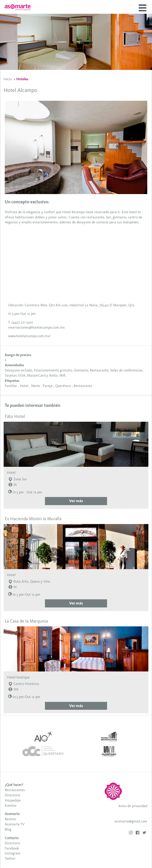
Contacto (12, 838)
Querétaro (63, 386)
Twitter (10, 858)
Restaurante (83, 386)
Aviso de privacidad (133, 806)
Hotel (24, 386)
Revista (10, 819)
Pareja (48, 386)
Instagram (13, 853)
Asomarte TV (15, 824)
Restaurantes (15, 790)
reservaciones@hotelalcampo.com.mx (36, 327)
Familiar (11, 386)
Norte (36, 386)
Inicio (8, 79)
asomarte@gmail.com (131, 821)
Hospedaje (13, 800)
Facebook (12, 848)
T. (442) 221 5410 (21, 322)
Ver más (76, 501)
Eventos (11, 805)
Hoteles (22, 79)
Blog (8, 829)
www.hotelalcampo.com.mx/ (29, 336)
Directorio (12, 795)
